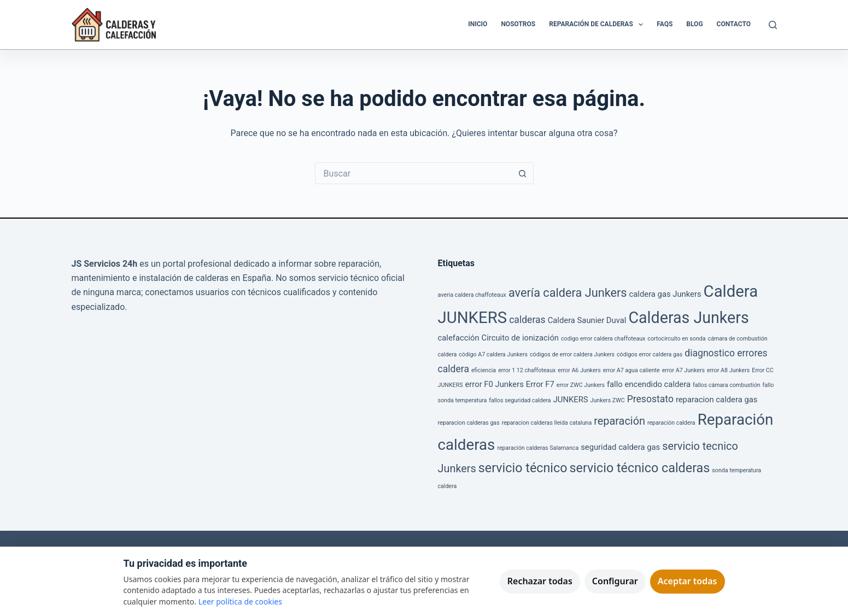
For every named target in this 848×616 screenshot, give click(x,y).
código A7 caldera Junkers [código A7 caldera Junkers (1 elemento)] (493, 354)
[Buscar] (773, 25)
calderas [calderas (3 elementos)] (527, 320)
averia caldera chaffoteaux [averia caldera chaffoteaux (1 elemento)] (472, 295)
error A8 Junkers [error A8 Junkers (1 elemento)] (728, 370)
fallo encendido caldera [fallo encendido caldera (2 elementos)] (649, 384)
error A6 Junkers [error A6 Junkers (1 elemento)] (579, 370)
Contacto (734, 24)
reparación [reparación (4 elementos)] (619, 421)
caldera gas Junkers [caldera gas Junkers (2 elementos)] (665, 294)
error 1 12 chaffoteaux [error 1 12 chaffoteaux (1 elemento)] (527, 370)
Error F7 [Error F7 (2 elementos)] (540, 384)
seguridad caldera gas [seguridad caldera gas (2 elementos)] (620, 447)
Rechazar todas (540, 581)
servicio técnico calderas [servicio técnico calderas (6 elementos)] (640, 468)
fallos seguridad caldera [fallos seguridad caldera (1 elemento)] (520, 400)
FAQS (665, 24)
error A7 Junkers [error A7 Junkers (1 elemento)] (683, 370)
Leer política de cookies (240, 602)
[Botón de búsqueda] (523, 173)
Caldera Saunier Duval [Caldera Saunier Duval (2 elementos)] (587, 320)
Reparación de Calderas (598, 25)
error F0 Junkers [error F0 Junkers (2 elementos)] (495, 384)
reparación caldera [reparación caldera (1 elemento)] (671, 423)
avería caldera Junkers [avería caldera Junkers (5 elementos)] (568, 293)
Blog (694, 24)
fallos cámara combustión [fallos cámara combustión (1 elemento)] (727, 385)
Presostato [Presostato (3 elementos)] (650, 399)
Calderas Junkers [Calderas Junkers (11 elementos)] (688, 318)
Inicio (478, 24)
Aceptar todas (688, 581)
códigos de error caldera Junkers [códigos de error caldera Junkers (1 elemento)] (572, 354)
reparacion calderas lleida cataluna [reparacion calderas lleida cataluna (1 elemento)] (547, 423)
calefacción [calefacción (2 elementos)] (459, 338)
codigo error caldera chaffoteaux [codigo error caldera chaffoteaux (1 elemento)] (603, 339)
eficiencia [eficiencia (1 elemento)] (484, 370)
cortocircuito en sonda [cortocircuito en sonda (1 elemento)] (676, 339)
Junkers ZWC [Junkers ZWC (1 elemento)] (608, 400)
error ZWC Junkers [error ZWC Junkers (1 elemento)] (581, 385)
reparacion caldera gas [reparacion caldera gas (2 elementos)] (717, 400)
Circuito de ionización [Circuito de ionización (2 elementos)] (520, 338)
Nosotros (518, 24)
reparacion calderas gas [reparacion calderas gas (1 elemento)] (469, 423)
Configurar (615, 581)
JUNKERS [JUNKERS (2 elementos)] (571, 400)
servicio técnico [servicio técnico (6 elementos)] (523, 468)
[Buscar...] (413, 173)
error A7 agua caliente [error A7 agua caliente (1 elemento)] (631, 370)
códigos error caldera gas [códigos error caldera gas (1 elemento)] (650, 354)
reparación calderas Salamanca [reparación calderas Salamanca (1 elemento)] (538, 448)
